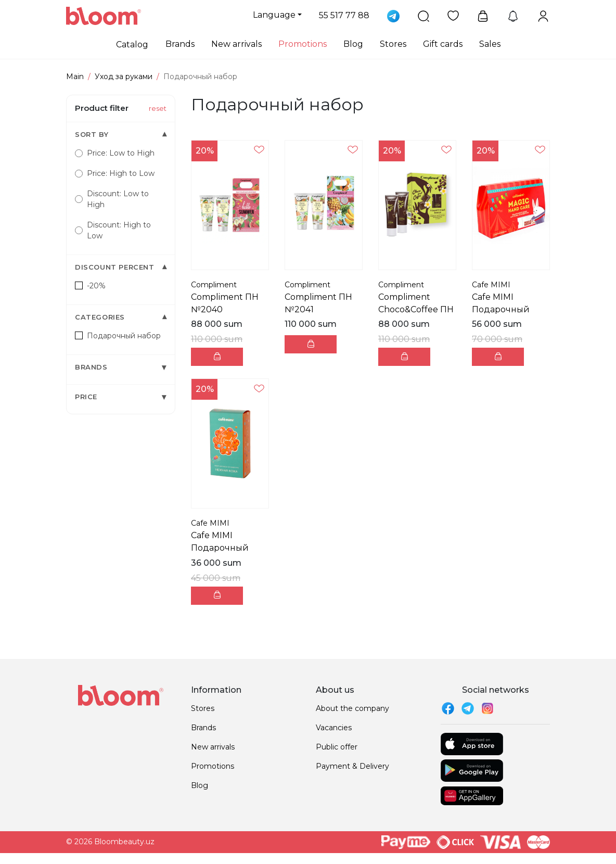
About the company (352, 708)
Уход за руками (124, 77)
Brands (180, 44)
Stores (393, 44)
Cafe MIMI (491, 285)
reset (158, 108)
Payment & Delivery (352, 766)
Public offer (337, 747)
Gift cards (443, 44)
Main (75, 77)
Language (274, 15)
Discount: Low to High (112, 199)
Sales (490, 44)
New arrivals (236, 44)
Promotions (303, 44)
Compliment (214, 285)
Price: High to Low (115, 173)
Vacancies (334, 728)
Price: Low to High (115, 153)
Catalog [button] (132, 45)
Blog (353, 44)
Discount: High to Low (113, 230)
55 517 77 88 (344, 15)
